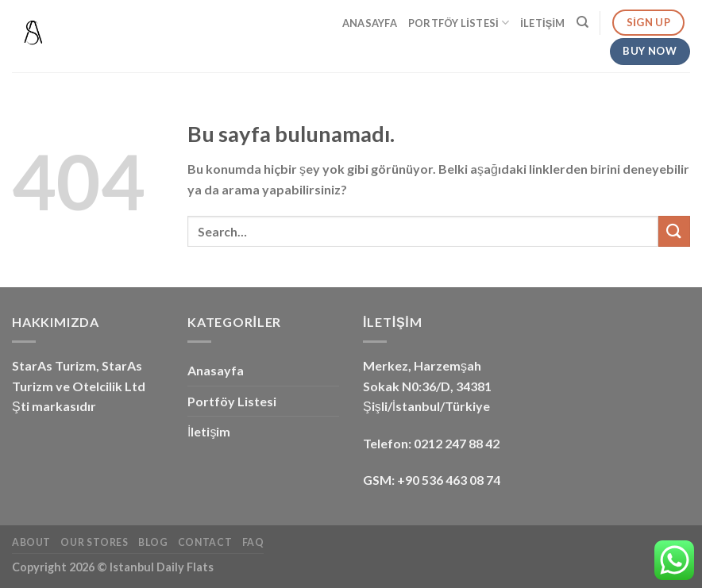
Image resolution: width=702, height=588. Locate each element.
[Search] (582, 22)
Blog (153, 542)
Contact (205, 542)
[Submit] (674, 231)
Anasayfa (370, 23)
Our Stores (94, 542)
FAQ (253, 542)
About (31, 542)
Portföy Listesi (459, 23)
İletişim (542, 23)
